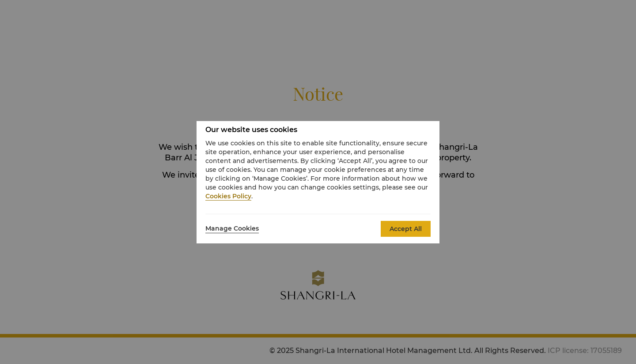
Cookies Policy (228, 196)
